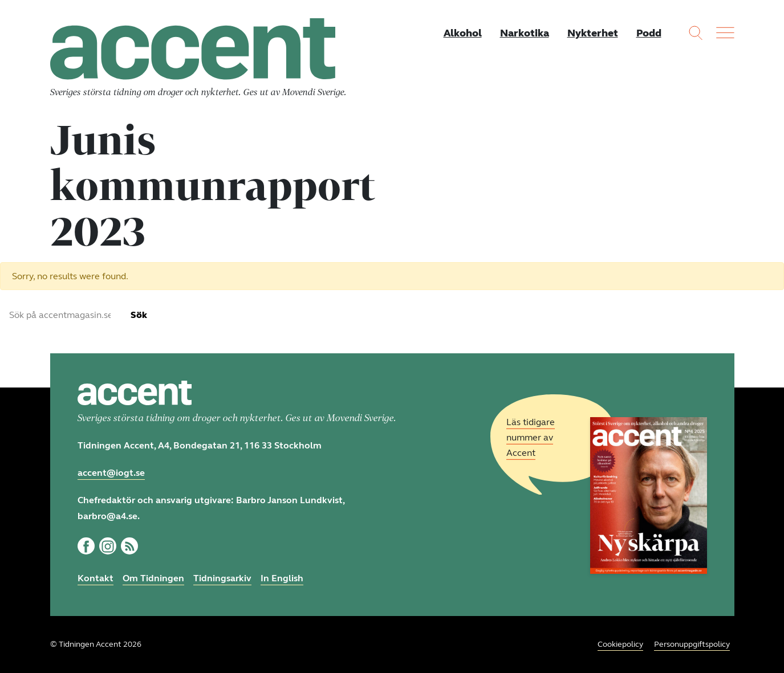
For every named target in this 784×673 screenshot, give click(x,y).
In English (282, 578)
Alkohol (463, 33)
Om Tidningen (153, 578)
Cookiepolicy (620, 644)
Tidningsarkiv (222, 578)
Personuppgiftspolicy (692, 644)
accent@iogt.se (111, 473)
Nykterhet (593, 33)
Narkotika (525, 33)
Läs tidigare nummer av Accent (531, 437)
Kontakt (96, 578)
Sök (139, 315)
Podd (649, 33)
